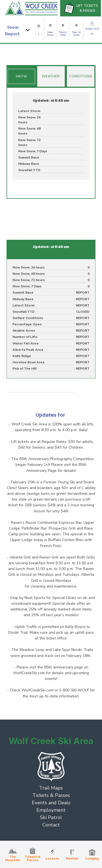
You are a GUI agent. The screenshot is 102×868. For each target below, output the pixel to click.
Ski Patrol (51, 817)
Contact (51, 825)
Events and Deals (51, 803)
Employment (51, 810)
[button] (18, 30)
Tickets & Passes (51, 795)
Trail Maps (51, 788)
